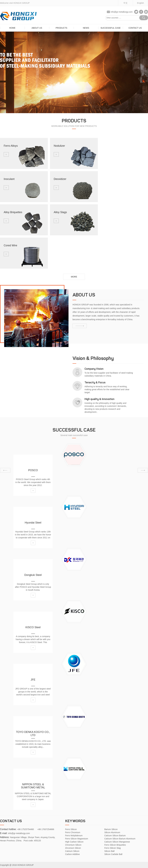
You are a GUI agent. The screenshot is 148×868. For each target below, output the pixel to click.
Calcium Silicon (72, 851)
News (86, 28)
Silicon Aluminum (112, 832)
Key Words (75, 821)
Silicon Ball (109, 851)
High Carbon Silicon (74, 842)
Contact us (11, 821)
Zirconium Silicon (73, 848)
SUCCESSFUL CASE (111, 28)
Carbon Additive (72, 854)
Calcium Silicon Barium (115, 836)
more (74, 277)
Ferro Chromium (73, 832)
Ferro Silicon (71, 829)
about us (37, 28)
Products (61, 28)
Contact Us (135, 28)
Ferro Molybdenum (74, 836)
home (12, 28)
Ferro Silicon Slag (113, 848)
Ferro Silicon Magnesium (77, 839)
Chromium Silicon (73, 845)
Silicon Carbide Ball (113, 854)
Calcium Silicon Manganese (117, 842)
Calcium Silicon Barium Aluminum (120, 839)
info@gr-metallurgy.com (122, 12)
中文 (126, 3)
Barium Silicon (111, 829)
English (140, 3)
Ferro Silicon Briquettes (115, 845)
